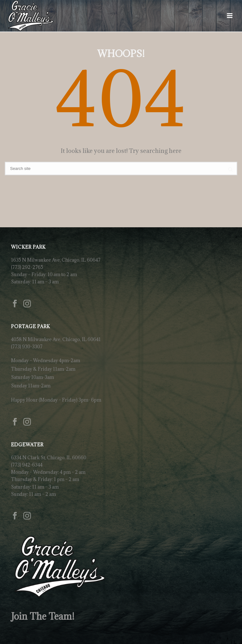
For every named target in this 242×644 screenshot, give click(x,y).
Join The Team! (43, 616)
